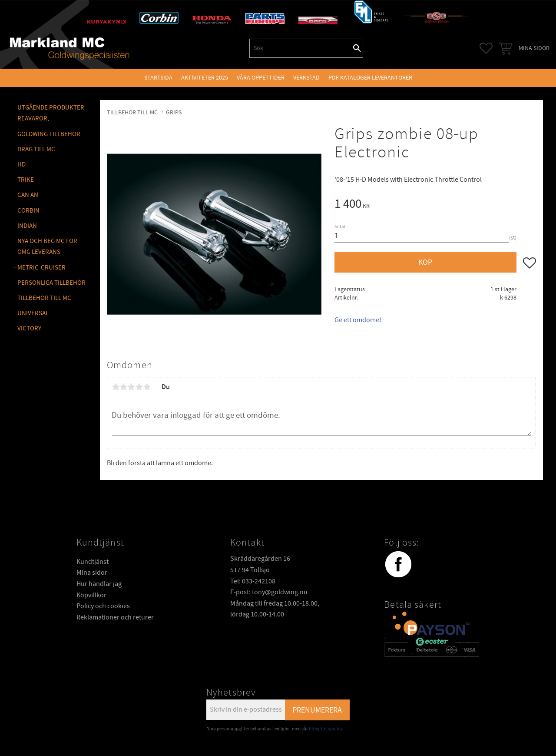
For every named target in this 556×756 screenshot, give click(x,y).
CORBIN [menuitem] (28, 211)
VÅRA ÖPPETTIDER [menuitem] (261, 78)
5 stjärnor (147, 387)
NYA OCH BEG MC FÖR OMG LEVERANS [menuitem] (47, 247)
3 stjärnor (131, 387)
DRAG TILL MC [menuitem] (36, 149)
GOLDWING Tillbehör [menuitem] (49, 134)
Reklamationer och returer (115, 617)
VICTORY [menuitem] (29, 328)
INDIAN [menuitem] (27, 226)
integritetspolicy (326, 729)
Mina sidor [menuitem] (534, 48)
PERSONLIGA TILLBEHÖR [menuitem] (51, 283)
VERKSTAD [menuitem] (306, 78)
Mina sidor (92, 573)
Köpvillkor (91, 595)
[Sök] (357, 48)
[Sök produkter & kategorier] (301, 48)
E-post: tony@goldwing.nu (269, 592)
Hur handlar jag (99, 584)
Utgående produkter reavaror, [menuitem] (51, 113)
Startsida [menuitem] (158, 78)
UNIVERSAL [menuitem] (33, 313)
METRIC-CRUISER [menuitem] (41, 268)
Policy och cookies (103, 606)
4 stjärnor (139, 387)
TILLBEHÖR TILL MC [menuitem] (44, 298)
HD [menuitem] (22, 165)
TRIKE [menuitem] (26, 180)
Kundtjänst (93, 562)
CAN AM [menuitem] (28, 195)
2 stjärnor (123, 387)
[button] (486, 48)
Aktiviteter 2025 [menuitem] (205, 78)
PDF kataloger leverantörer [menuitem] (370, 78)
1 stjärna (116, 387)
